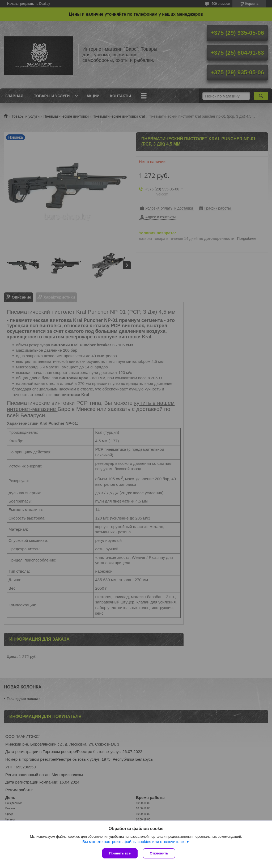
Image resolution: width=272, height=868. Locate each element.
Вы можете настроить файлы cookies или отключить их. (134, 842)
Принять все (120, 853)
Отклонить (159, 853)
